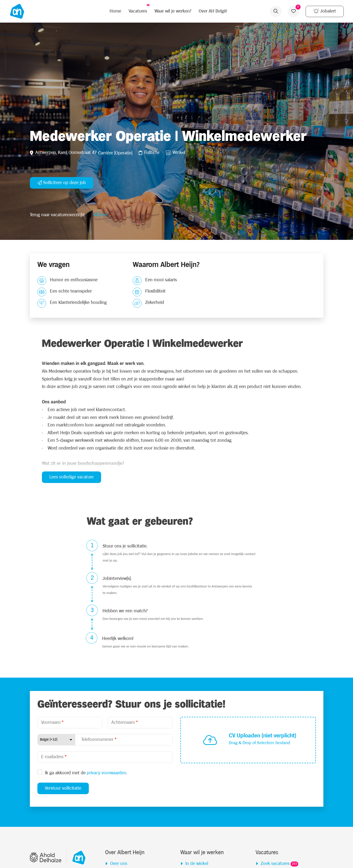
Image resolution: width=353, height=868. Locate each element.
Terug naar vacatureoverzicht (57, 649)
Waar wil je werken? (170, 11)
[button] (100, 649)
